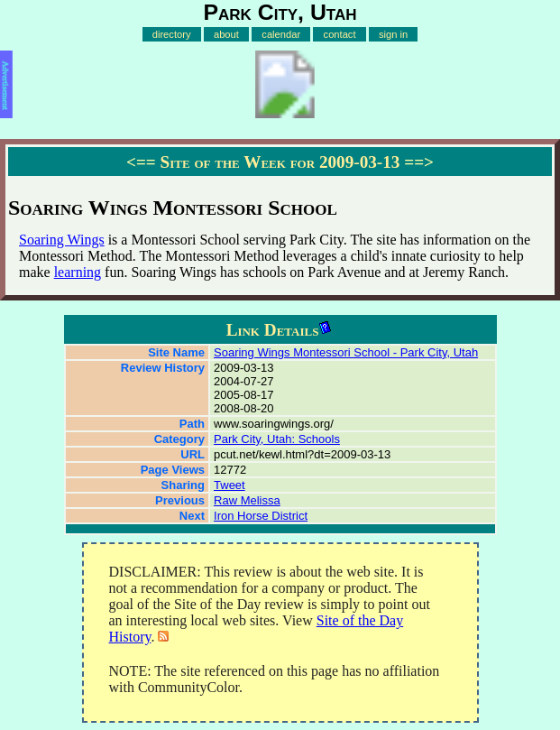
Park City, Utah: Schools (277, 439)
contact (340, 34)
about (226, 34)
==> (419, 162)
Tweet (230, 485)
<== (141, 162)
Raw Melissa (247, 500)
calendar (281, 34)
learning (78, 272)
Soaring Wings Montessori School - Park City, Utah (346, 352)
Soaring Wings (62, 240)
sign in (393, 34)
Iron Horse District (261, 516)
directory (172, 34)
